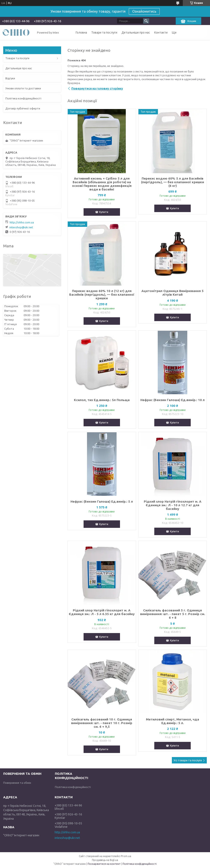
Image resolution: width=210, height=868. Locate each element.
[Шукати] (146, 21)
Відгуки (10, 78)
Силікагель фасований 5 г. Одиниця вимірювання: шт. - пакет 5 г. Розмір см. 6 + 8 (173, 614)
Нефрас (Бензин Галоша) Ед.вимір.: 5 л (102, 501)
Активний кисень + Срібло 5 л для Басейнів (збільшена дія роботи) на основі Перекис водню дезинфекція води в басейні (102, 184)
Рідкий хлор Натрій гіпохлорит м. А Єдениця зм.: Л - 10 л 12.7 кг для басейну (173, 505)
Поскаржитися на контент (104, 864)
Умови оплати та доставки (23, 88)
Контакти (161, 32)
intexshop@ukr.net (21, 227)
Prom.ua (126, 856)
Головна (81, 32)
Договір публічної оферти (23, 108)
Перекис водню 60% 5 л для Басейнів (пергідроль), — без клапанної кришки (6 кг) (172, 182)
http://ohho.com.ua (22, 222)
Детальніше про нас (136, 32)
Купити (104, 212)
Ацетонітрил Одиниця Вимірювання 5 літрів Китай (172, 293)
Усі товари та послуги (188, 760)
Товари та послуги (104, 32)
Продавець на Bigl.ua (105, 860)
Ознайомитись (144, 11)
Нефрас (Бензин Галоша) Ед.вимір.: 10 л (172, 400)
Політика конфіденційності (23, 98)
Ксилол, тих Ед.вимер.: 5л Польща (102, 400)
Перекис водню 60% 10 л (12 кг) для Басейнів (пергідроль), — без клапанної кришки (102, 294)
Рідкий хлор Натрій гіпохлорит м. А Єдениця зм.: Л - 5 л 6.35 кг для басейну (102, 612)
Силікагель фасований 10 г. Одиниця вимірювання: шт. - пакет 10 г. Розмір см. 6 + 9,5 (102, 723)
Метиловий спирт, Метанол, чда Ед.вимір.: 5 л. (172, 721)
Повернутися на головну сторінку (97, 89)
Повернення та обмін (17, 783)
